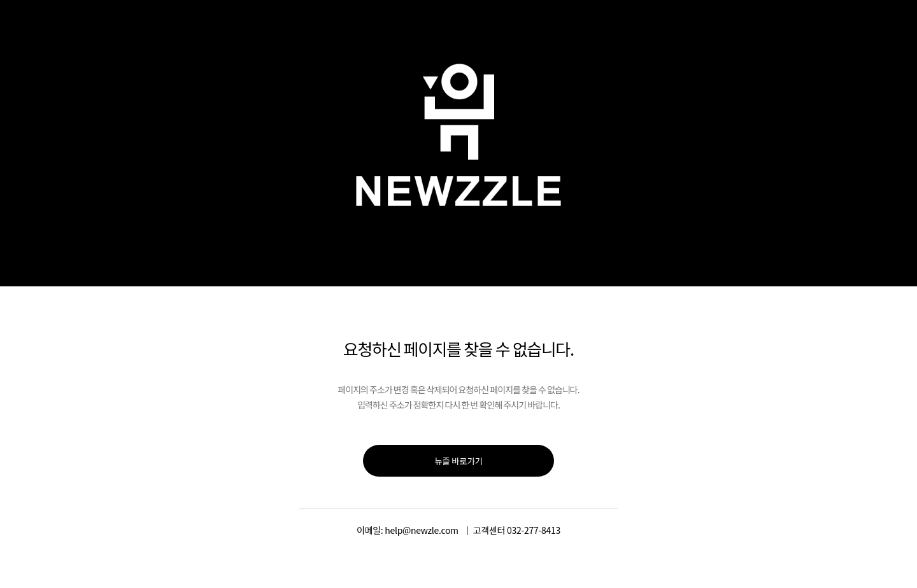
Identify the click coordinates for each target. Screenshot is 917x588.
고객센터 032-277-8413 (517, 530)
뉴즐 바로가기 (458, 461)
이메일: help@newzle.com (408, 530)
